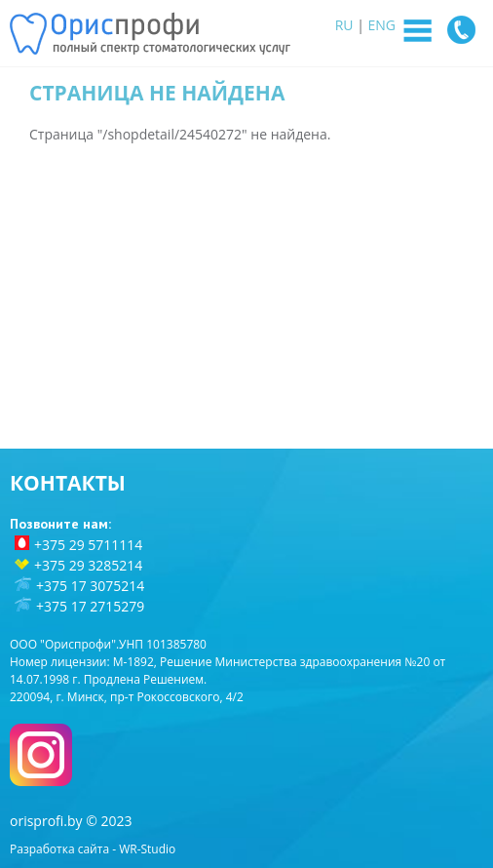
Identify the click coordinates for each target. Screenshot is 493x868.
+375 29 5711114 (88, 545)
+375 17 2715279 (90, 606)
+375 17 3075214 (90, 586)
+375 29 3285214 (88, 565)
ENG (382, 25)
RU (344, 25)
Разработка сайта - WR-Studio (93, 849)
